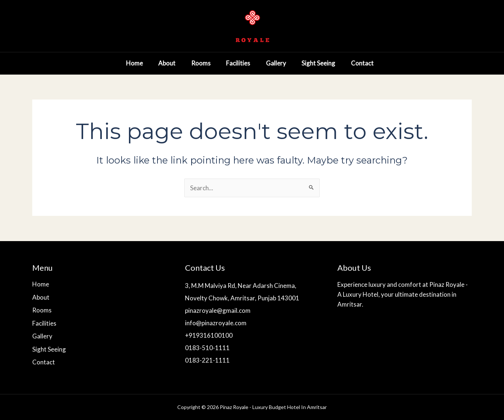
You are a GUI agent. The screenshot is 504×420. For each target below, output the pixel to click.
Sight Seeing (317, 63)
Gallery (272, 63)
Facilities (231, 63)
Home (119, 63)
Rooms (191, 63)
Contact (364, 63)
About (155, 63)
